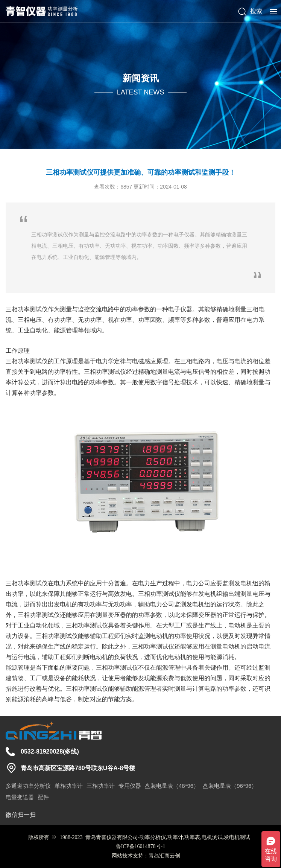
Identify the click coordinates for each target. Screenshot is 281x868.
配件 (43, 797)
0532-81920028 (42, 752)
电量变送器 (20, 797)
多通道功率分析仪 (28, 786)
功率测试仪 (33, 309)
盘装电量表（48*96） (172, 786)
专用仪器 (130, 786)
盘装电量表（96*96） (230, 786)
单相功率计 (69, 786)
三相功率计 (101, 786)
